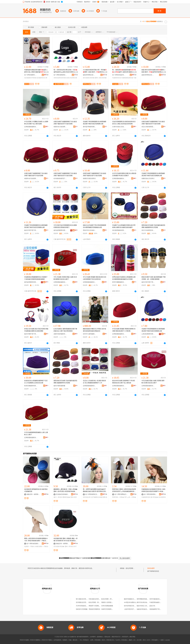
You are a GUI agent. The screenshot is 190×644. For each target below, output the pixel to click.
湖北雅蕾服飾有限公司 (119, 230)
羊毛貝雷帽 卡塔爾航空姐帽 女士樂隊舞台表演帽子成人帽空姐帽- (36, 123)
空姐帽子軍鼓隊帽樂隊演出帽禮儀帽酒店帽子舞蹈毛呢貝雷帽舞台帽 (95, 123)
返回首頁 (115, 558)
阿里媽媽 (98, 640)
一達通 (161, 640)
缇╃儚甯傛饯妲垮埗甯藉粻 (119, 75)
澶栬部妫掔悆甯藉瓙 (60, 78)
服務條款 (100, 637)
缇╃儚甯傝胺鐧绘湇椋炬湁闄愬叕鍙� (151, 494)
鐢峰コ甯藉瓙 (69, 546)
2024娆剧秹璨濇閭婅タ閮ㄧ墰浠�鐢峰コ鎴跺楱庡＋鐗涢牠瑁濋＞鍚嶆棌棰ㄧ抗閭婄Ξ (95, 71)
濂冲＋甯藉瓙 (58, 497)
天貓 (70, 640)
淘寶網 (65, 640)
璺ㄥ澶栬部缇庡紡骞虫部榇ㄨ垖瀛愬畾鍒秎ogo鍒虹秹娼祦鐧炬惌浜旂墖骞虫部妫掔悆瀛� (65, 71)
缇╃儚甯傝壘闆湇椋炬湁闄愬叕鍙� (31, 75)
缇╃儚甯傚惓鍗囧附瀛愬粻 (60, 75)
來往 (144, 640)
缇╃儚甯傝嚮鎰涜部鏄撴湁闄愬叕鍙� (121, 494)
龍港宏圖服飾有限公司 (31, 386)
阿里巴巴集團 (24, 640)
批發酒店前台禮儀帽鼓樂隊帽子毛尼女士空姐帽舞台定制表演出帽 (36, 382)
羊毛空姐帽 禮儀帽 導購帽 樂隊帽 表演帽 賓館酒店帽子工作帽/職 (124, 330)
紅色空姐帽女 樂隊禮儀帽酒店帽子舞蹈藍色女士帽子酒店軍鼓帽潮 (65, 330)
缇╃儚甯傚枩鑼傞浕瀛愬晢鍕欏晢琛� (33, 544)
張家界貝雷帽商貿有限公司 (110, 609)
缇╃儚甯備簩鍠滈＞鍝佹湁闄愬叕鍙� (92, 494)
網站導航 (132, 637)
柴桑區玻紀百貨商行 (148, 178)
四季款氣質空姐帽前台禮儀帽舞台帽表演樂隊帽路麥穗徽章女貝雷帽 (124, 278)
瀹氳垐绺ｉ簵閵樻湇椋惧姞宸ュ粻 (33, 494)
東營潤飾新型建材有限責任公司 (147, 599)
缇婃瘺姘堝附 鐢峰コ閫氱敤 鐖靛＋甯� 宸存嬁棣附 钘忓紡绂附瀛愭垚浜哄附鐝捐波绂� (66, 540)
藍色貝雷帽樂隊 (131, 568)
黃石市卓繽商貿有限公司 (148, 230)
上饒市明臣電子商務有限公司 (133, 609)
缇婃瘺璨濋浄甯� (30, 78)
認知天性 (152, 606)
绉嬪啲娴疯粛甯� (127, 78)
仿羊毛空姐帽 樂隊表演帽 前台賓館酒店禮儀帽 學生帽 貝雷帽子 (124, 174)
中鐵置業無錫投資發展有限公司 (160, 602)
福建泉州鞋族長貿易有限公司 (146, 609)
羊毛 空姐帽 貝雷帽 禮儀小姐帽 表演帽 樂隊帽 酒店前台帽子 (65, 278)
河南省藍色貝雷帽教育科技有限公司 (100, 599)
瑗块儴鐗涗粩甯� (89, 78)
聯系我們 (125, 637)
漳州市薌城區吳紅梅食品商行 (159, 599)
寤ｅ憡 (46, 72)
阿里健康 (155, 640)
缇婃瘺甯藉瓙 (41, 78)
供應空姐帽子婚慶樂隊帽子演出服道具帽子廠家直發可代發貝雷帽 (65, 123)
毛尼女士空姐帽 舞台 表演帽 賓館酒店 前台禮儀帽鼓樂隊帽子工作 (94, 382)
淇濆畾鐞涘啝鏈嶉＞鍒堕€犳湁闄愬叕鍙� (63, 494)
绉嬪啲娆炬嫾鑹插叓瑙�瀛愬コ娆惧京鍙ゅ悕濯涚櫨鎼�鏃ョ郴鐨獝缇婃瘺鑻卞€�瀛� (36, 71)
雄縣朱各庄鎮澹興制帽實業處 (60, 127)
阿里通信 (124, 640)
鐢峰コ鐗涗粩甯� (101, 78)
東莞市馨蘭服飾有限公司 (119, 282)
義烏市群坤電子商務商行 (148, 282)
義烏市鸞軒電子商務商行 (31, 334)
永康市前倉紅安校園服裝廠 (119, 127)
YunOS (118, 640)
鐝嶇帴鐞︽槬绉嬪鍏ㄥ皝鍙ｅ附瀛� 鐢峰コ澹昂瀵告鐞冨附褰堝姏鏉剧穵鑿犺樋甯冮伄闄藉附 (65, 490)
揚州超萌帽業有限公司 (60, 230)
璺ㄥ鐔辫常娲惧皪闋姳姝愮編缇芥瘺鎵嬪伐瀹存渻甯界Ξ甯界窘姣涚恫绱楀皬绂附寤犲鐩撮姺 (95, 490)
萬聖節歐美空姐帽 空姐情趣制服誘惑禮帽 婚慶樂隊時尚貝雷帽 (153, 226)
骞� (46, 75)
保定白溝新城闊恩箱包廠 (148, 127)
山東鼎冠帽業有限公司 (148, 334)
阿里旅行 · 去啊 (88, 640)
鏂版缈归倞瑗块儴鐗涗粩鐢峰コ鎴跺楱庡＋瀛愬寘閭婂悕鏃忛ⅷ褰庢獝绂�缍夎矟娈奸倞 (153, 71)
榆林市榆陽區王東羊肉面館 (133, 599)
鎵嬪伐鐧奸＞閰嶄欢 (42, 546)
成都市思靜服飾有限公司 (60, 334)
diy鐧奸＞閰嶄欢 (30, 546)
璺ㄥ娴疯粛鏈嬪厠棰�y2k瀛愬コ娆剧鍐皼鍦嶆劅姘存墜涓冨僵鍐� (124, 71)
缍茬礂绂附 (87, 497)
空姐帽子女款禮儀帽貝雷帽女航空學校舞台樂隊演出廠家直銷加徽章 (124, 226)
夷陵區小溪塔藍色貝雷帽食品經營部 (113, 602)
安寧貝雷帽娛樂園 (107, 606)
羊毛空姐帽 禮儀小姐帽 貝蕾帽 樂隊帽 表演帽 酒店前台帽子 (153, 382)
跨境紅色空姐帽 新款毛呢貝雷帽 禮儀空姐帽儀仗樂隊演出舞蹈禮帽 (36, 330)
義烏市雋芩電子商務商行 (31, 230)
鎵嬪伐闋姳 (103, 497)
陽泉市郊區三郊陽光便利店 (145, 606)
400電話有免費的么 (130, 602)
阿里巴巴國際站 (35, 640)
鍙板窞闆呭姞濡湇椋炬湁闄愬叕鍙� (90, 75)
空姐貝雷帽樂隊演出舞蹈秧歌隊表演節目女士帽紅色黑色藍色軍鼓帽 (124, 123)
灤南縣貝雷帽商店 (94, 609)
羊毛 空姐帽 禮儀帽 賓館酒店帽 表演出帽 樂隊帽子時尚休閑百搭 (95, 278)
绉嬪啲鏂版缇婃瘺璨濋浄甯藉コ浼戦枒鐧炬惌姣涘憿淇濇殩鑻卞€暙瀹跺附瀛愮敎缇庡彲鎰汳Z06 (153, 490)
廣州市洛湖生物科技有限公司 (146, 602)
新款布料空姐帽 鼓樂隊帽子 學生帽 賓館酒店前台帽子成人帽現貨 (123, 382)
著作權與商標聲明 (82, 637)
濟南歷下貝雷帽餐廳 (95, 606)
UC (134, 640)
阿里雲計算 (110, 640)
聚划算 (75, 640)
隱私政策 (107, 637)
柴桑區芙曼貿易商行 (89, 178)
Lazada (167, 640)
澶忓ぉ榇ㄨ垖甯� (130, 497)
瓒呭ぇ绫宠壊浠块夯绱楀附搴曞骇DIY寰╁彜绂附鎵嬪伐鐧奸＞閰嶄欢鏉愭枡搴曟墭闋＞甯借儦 (36, 540)
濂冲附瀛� (154, 497)
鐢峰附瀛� (66, 497)
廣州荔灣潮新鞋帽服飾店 (90, 127)
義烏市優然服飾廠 (59, 386)
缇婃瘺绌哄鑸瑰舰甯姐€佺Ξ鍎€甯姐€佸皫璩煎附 (36, 490)
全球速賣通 (57, 640)
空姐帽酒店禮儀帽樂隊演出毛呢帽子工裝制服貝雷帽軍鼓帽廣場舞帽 (36, 278)
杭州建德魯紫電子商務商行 (60, 178)
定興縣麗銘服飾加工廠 (31, 127)
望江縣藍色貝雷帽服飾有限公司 (86, 599)
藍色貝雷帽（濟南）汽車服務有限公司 (114, 599)
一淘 (80, 640)
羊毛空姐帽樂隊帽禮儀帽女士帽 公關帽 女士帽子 (36, 433)
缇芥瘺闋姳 (95, 497)
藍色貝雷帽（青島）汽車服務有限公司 (101, 602)
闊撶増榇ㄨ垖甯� (118, 497)
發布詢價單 (151, 568)
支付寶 (139, 640)
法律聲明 (93, 637)
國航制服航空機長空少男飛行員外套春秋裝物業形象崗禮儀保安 (95, 330)
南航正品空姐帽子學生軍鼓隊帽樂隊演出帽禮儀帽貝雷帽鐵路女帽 (95, 226)
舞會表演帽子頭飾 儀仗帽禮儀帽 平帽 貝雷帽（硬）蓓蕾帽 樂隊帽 (154, 278)
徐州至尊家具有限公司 (131, 606)
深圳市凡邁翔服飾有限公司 (90, 334)
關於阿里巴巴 (116, 637)
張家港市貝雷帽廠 (82, 609)
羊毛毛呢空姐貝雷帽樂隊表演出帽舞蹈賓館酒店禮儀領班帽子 (65, 226)
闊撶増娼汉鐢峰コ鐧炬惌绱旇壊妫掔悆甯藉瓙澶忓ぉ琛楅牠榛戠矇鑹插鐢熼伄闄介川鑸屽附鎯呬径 (124, 490)
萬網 (130, 640)
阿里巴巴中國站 (47, 640)
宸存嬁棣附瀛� (59, 546)
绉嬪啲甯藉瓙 (117, 78)
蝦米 (103, 640)
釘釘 (149, 640)
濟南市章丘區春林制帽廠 (90, 230)
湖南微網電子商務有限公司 (158, 609)
